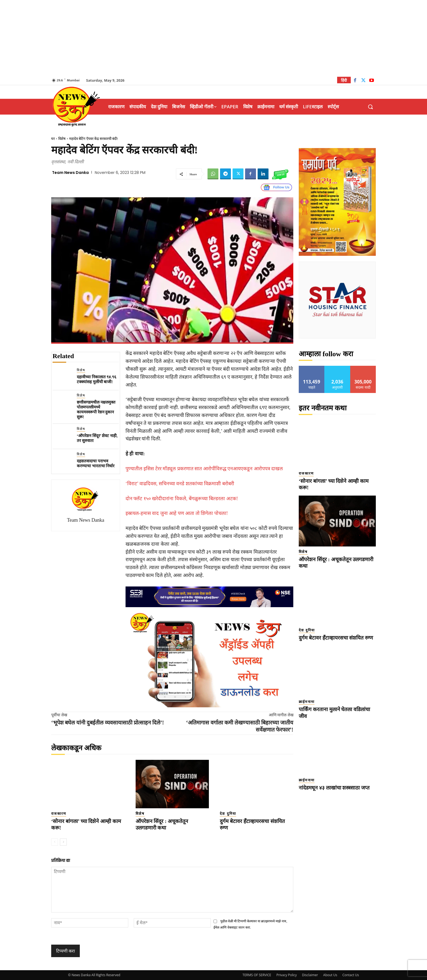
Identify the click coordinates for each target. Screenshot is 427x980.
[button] (370, 107)
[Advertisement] (213, 38)
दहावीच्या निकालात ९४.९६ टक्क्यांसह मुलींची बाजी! (97, 379)
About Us (330, 975)
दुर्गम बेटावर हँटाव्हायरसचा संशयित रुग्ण (336, 638)
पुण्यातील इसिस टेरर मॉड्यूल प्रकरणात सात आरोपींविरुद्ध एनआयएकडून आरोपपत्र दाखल (204, 469)
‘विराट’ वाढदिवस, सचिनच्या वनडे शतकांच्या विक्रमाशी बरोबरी (180, 484)
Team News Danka (70, 173)
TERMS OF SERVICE (257, 975)
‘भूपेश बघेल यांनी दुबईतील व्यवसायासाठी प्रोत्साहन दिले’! (108, 723)
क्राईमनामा (307, 702)
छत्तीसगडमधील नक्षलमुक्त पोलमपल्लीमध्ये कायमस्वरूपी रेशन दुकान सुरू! (96, 410)
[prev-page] (55, 842)
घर (53, 139)
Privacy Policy (287, 975)
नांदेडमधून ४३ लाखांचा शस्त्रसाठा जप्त (334, 788)
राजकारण (59, 814)
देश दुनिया (228, 814)
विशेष (62, 139)
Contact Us (351, 975)
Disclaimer (310, 975)
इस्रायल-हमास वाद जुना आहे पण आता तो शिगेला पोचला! (177, 513)
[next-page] (63, 842)
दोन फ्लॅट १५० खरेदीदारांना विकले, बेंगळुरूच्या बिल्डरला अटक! (182, 499)
